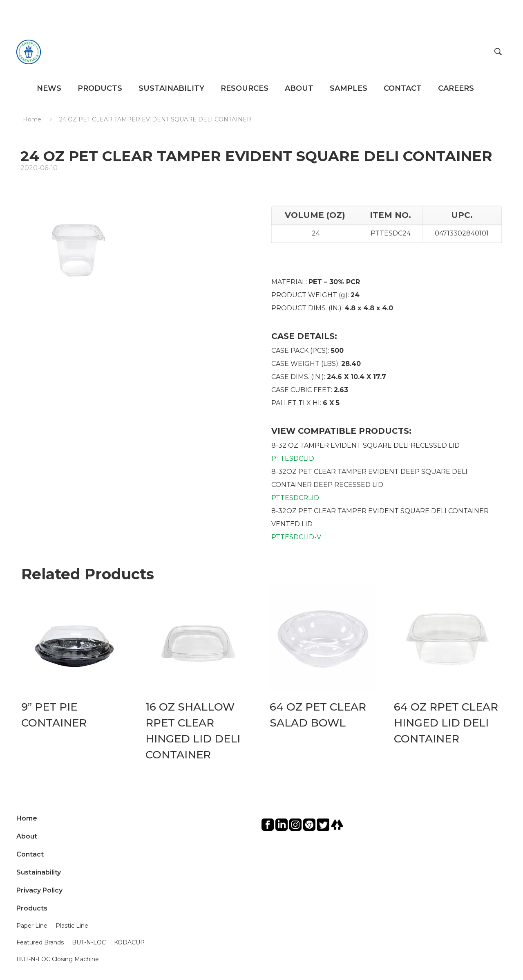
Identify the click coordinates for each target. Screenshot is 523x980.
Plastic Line (72, 926)
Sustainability (39, 872)
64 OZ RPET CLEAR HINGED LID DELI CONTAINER (446, 723)
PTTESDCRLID (295, 498)
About (27, 836)
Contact (30, 854)
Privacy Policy (39, 890)
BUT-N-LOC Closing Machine (58, 959)
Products (32, 908)
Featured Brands (40, 942)
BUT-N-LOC (89, 942)
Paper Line (32, 926)
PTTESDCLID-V (296, 537)
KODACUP (129, 942)
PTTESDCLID (293, 459)
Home (32, 119)
